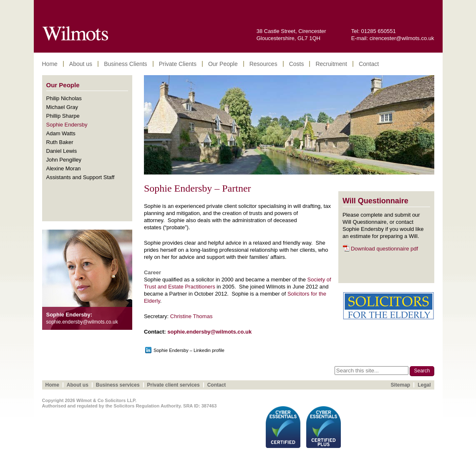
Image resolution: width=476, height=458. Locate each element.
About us (81, 64)
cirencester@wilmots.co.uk (402, 38)
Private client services (174, 385)
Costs (297, 64)
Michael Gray (62, 107)
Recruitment (331, 64)
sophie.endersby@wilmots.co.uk (209, 332)
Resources (263, 64)
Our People (223, 64)
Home (50, 64)
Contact (369, 64)
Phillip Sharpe (63, 116)
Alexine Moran (64, 168)
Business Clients (126, 64)
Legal (424, 385)
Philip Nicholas (64, 98)
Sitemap (400, 385)
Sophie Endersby (67, 125)
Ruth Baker (60, 142)
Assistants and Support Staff (81, 177)
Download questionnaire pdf (384, 249)
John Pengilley (64, 160)
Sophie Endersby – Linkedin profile (189, 350)
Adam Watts (61, 133)
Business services (118, 385)
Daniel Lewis (62, 151)
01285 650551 (379, 31)
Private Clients (178, 64)
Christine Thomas (191, 316)
